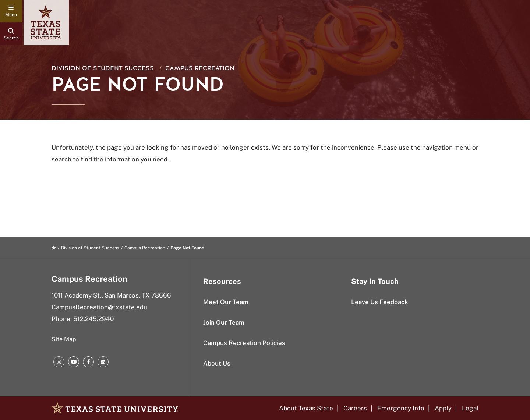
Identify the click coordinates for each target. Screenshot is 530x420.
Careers (355, 408)
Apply (443, 408)
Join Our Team (224, 323)
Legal (470, 408)
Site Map (64, 339)
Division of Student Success (103, 68)
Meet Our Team (226, 302)
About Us (217, 363)
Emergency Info (401, 408)
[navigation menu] (11, 11)
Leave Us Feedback (380, 302)
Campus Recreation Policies (244, 343)
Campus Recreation (200, 68)
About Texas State (306, 408)
